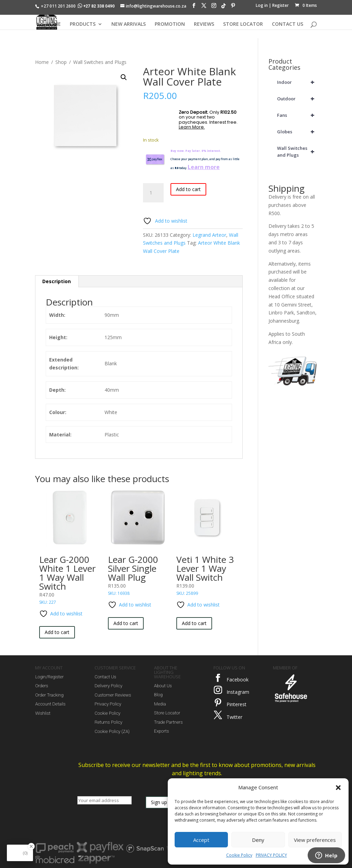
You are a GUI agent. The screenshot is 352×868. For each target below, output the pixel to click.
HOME (54, 24)
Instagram (238, 692)
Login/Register (49, 677)
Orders (42, 686)
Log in (262, 5)
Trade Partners (168, 722)
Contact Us (105, 677)
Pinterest (236, 704)
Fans (297, 115)
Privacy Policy (108, 704)
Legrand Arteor (209, 235)
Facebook (238, 680)
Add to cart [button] (57, 632)
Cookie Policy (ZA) (112, 731)
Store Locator (167, 713)
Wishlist (43, 713)
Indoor (297, 82)
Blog (158, 695)
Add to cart (188, 189)
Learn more (204, 167)
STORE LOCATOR (243, 24)
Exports (161, 731)
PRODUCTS (83, 24)
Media (160, 704)
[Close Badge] (31, 846)
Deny (258, 840)
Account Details (50, 704)
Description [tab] (57, 281)
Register (280, 5)
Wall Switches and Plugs (100, 62)
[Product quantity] (153, 193)
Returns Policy (108, 722)
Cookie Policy (239, 855)
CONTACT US (288, 24)
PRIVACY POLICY (271, 855)
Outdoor (297, 99)
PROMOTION (170, 24)
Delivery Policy (108, 686)
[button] (338, 788)
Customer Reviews (113, 695)
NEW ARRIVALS (129, 24)
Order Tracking (49, 695)
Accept (201, 840)
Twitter (234, 717)
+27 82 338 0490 (97, 6)
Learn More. (192, 127)
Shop (61, 62)
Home (42, 62)
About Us (163, 686)
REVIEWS (204, 24)
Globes (297, 132)
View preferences (315, 840)
